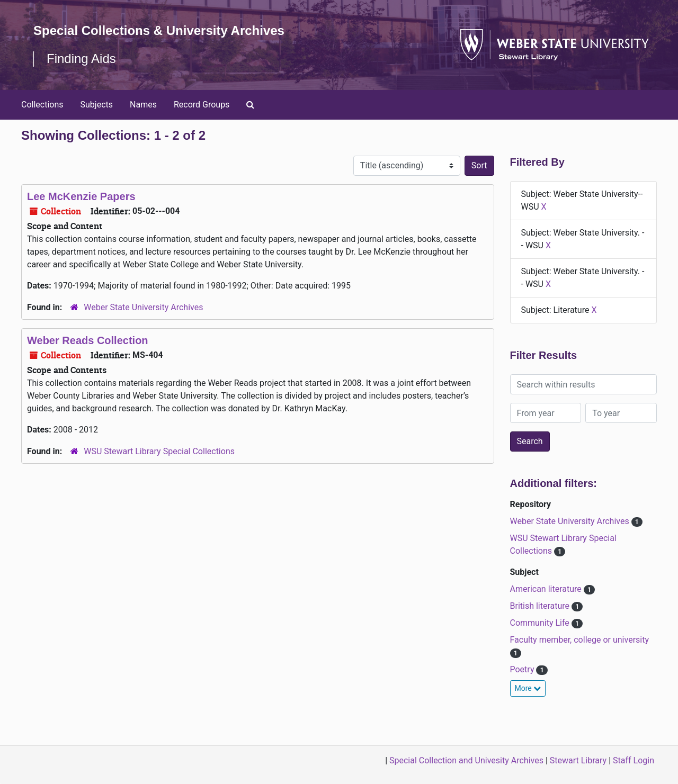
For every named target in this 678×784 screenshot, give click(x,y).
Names (143, 105)
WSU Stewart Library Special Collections (159, 451)
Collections (42, 105)
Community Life (541, 623)
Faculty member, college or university (580, 640)
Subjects (97, 105)
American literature (547, 589)
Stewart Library (578, 760)
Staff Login (634, 760)
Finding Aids (81, 58)
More (528, 688)
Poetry (523, 669)
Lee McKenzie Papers (81, 196)
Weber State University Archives (143, 307)
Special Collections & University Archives (159, 30)
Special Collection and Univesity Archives (466, 760)
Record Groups (202, 105)
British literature (541, 606)
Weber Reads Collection (88, 340)
